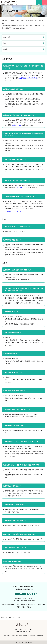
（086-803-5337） (21, 188)
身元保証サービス (17, 125)
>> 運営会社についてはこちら (13, 211)
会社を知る (7, 636)
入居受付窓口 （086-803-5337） (28, 78)
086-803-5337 (27, 631)
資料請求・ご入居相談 (37, 636)
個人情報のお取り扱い (23, 636)
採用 (13, 636)
